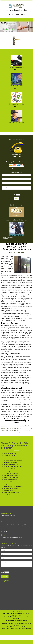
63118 (24, 427)
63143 (12, 432)
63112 (6, 427)
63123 (9, 429)
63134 (12, 430)
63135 (15, 430)
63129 (27, 429)
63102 (6, 425)
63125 (15, 429)
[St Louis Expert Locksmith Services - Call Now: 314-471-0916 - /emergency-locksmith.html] (16, 97)
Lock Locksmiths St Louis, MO (11, 464)
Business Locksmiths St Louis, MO (12, 475)
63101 (2, 425)
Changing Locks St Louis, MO (11, 477)
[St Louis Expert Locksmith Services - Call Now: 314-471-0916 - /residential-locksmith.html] (16, 116)
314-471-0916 (20, 14)
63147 (21, 432)
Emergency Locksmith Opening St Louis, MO (15, 486)
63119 (27, 427)
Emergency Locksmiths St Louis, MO (13, 484)
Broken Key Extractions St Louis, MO (13, 467)
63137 (21, 430)
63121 (2, 429)
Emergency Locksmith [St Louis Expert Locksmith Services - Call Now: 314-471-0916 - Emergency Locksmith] (16, 104)
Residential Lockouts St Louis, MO (12, 473)
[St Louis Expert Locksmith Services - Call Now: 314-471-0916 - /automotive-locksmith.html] (16, 60)
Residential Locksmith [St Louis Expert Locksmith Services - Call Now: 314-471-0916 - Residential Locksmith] (16, 122)
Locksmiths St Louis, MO (10, 454)
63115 (15, 427)
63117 (21, 427)
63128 (24, 429)
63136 (18, 430)
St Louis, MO (13, 252)
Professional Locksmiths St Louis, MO (13, 460)
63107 (21, 425)
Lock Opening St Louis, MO (10, 462)
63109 (27, 425)
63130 (30, 429)
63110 (30, 425)
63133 (9, 430)
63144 (15, 432)
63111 (2, 427)
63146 (18, 432)
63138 (24, 430)
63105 (15, 425)
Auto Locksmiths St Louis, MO (11, 497)
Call (17, 642)
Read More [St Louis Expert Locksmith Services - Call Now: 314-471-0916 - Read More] (16, 70)
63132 (6, 430)
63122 (6, 429)
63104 (12, 425)
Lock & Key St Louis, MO (10, 456)
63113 (9, 427)
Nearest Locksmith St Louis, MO (12, 458)
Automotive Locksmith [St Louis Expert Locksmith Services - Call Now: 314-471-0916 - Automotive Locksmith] (16, 67)
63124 (12, 429)
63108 (24, 425)
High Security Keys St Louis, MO (11, 493)
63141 (30, 430)
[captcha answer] (18, 195)
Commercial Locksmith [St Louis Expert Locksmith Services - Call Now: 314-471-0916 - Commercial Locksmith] (16, 85)
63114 (12, 427)
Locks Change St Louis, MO (10, 471)
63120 (30, 427)
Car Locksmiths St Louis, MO (11, 495)
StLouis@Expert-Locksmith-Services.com (12, 538)
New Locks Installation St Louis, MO (13, 480)
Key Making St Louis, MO (10, 491)
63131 (2, 430)
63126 (18, 429)
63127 (21, 429)
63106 (18, 425)
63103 (9, 425)
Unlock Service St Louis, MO (11, 469)
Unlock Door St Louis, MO (10, 482)
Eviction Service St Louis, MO (11, 488)
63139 (27, 430)
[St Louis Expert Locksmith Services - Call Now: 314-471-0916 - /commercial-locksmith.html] (16, 79)
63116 (18, 427)
